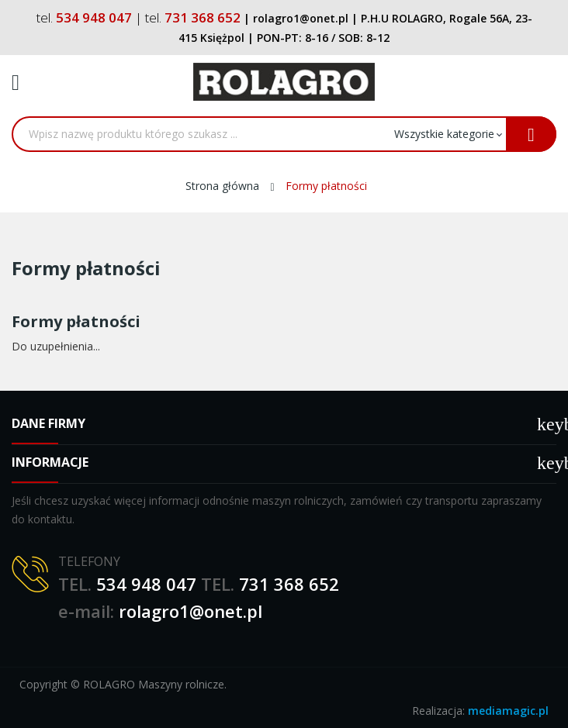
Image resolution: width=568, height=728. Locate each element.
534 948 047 (146, 584)
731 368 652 (289, 584)
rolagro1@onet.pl (190, 611)
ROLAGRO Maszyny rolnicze (154, 684)
